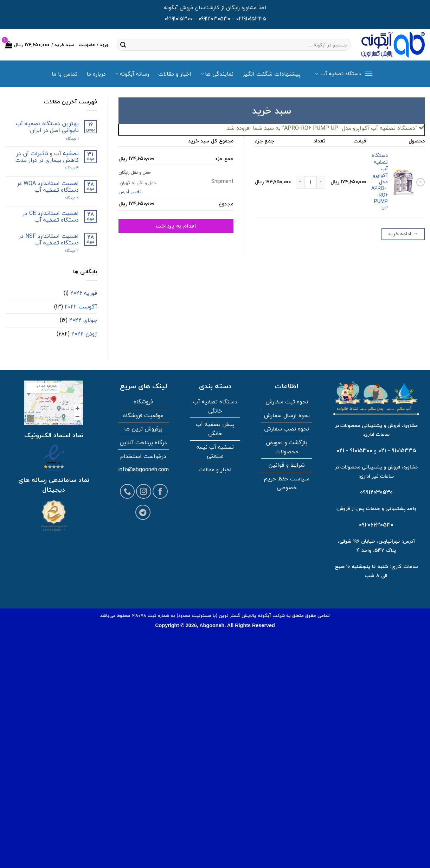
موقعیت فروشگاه (143, 415)
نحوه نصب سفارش (287, 429)
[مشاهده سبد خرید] (40, 45)
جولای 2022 (83, 320)
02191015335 (251, 19)
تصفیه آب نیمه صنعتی (215, 452)
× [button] (421, 182)
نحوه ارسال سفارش (287, 415)
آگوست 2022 (81, 307)
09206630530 (376, 525)
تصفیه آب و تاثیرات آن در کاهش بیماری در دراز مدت (47, 157)
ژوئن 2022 (84, 334)
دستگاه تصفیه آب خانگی (215, 406)
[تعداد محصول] (310, 182)
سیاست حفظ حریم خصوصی (287, 483)
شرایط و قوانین (287, 465)
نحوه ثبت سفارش (287, 402)
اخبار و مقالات (175, 74)
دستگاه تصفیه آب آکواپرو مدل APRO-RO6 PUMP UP (380, 182)
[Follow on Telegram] (143, 512)
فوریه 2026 (84, 293)
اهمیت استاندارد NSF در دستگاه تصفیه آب (49, 240)
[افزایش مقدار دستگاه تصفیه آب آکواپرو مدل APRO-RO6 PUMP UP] (300, 182)
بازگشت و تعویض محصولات (287, 447)
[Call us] (127, 492)
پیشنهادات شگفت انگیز (272, 74)
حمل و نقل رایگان (135, 172)
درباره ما (96, 74)
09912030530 (214, 19)
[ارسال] (123, 45)
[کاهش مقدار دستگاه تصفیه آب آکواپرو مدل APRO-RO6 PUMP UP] (321, 182)
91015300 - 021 (354, 451)
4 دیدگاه (66, 168)
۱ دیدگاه (66, 138)
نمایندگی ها (217, 74)
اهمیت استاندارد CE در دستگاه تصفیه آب (51, 217)
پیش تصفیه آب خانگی (215, 429)
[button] (344, 74)
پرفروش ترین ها (143, 429)
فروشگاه (143, 402)
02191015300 (178, 19)
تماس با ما (65, 74)
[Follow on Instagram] (144, 492)
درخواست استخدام (143, 456)
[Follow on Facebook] (160, 492)
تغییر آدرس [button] (130, 192)
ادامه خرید (403, 234)
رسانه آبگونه (132, 74)
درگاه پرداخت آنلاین (143, 442)
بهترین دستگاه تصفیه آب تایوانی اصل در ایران (47, 127)
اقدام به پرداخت (176, 226)
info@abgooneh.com (143, 470)
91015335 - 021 (397, 451)
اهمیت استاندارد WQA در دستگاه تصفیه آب (48, 187)
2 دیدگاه (65, 198)
